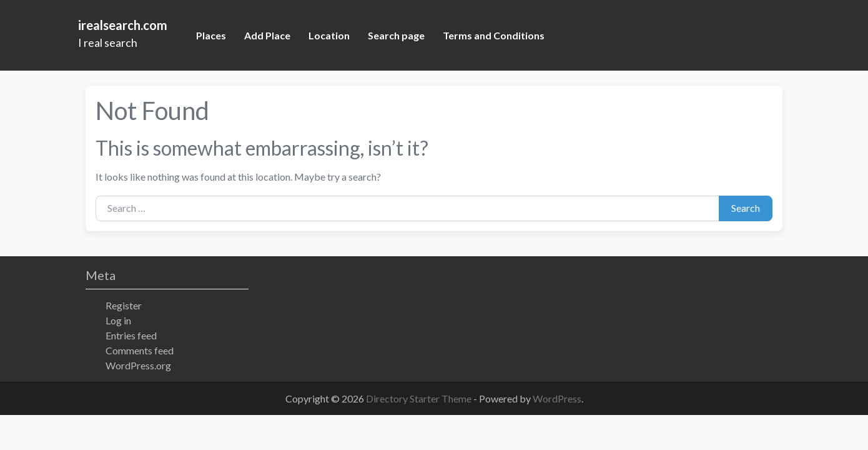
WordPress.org (138, 365)
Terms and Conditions (494, 35)
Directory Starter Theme (420, 398)
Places (211, 35)
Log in (118, 320)
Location (329, 35)
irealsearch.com (123, 25)
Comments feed (140, 350)
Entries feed (131, 335)
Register (124, 305)
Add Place (267, 35)
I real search (108, 42)
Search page (396, 35)
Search (746, 208)
